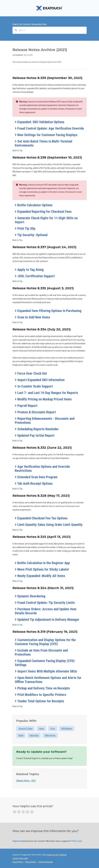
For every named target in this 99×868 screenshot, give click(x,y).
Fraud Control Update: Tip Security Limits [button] (45, 603)
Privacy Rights (31, 862)
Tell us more (77, 841)
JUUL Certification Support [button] (35, 276)
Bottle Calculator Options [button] (34, 205)
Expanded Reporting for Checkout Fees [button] (43, 212)
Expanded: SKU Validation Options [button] (40, 122)
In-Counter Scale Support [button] (34, 386)
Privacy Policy (18, 862)
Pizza (53, 729)
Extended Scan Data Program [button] (36, 477)
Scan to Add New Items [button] (32, 317)
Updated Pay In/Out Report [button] (35, 436)
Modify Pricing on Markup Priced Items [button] (43, 399)
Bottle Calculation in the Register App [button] (42, 563)
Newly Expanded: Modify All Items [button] (40, 576)
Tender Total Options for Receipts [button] (39, 701)
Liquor (41, 729)
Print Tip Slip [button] (25, 229)
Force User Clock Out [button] (31, 373)
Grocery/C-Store (26, 729)
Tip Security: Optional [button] (31, 235)
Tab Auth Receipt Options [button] (34, 484)
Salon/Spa (34, 735)
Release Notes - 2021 (26, 781)
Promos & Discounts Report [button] (35, 412)
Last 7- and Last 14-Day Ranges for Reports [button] (46, 393)
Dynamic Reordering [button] (30, 596)
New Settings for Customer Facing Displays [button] (46, 135)
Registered (17, 841)
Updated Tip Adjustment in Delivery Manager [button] (47, 620)
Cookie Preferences (46, 862)
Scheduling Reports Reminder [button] (37, 429)
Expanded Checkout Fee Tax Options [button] (41, 518)
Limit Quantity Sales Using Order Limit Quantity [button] (49, 525)
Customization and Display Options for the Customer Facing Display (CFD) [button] (45, 642)
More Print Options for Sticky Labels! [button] (42, 569)
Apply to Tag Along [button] (29, 270)
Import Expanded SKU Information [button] (40, 380)
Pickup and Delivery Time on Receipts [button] (42, 688)
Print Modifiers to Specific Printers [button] (40, 695)
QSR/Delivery (67, 729)
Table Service (50, 735)
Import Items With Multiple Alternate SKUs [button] (46, 671)
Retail (21, 735)
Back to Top (17, 151)
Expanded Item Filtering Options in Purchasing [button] (48, 311)
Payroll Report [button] (26, 406)
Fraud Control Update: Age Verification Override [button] (49, 128)
